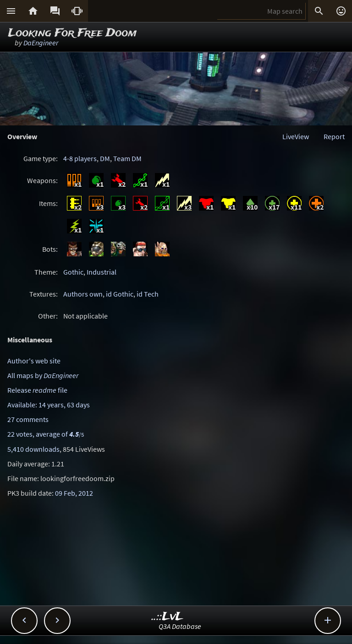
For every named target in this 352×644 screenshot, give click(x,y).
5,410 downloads (33, 449)
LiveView (296, 136)
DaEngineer (41, 43)
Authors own (83, 294)
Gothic (73, 272)
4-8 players (80, 158)
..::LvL (168, 617)
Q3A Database (180, 626)
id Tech (148, 294)
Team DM (127, 158)
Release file (37, 390)
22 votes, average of (46, 434)
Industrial (102, 272)
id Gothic (120, 294)
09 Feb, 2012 (74, 493)
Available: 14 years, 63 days (49, 405)
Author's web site (34, 361)
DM (105, 158)
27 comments (28, 419)
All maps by (43, 375)
